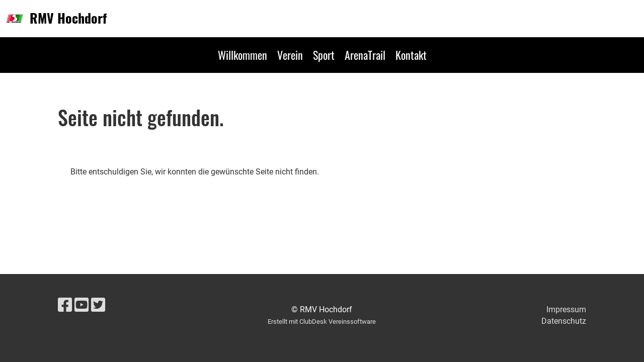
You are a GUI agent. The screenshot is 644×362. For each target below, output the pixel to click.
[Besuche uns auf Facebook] (65, 305)
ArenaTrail (365, 55)
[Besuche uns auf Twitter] (98, 305)
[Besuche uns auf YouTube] (82, 305)
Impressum (566, 309)
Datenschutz (564, 321)
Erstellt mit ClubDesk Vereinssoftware (322, 322)
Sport (324, 55)
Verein (290, 55)
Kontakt (411, 55)
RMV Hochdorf (68, 18)
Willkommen (243, 55)
